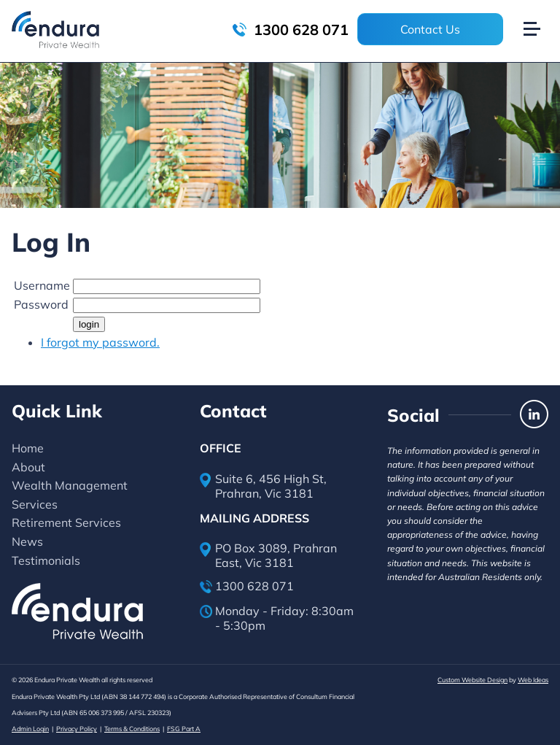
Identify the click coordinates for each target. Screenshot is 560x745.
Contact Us (430, 29)
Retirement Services (66, 522)
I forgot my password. (100, 342)
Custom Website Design (472, 680)
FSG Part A (184, 729)
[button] (538, 13)
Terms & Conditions (132, 729)
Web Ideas (533, 680)
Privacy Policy (77, 729)
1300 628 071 (291, 30)
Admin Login (30, 729)
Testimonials (46, 560)
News (27, 541)
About (28, 467)
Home (28, 448)
